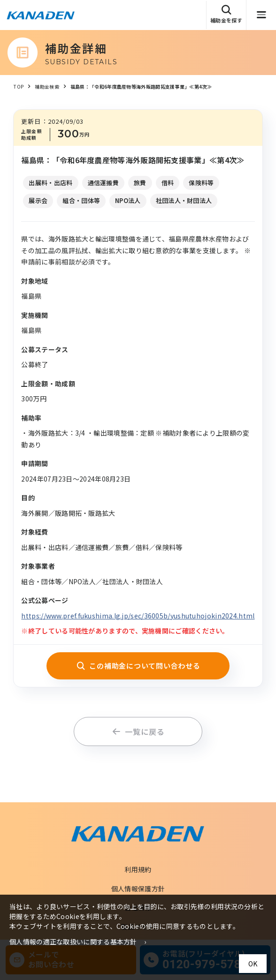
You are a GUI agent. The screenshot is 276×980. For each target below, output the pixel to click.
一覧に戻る (138, 731)
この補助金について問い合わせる (138, 666)
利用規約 (138, 869)
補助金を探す (226, 14)
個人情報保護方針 (138, 889)
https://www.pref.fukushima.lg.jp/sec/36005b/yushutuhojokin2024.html (138, 616)
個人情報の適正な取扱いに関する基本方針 (73, 942)
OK (253, 964)
